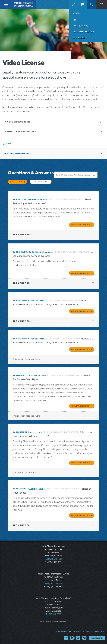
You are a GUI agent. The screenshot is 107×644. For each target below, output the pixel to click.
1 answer (21, 234)
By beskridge (20, 431)
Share (9, 144)
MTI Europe (81, 26)
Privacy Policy (78, 631)
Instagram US (84, 637)
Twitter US (72, 637)
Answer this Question (81, 224)
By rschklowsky (22, 251)
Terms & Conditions (63, 631)
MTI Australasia (84, 31)
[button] (83, 4)
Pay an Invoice (79, 38)
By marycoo (19, 199)
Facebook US (66, 637)
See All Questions (39, 182)
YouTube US (78, 637)
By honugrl (19, 375)
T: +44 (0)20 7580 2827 (54, 582)
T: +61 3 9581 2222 (53, 613)
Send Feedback (97, 637)
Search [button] (91, 4)
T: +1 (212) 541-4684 (53, 558)
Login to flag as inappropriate (68, 198)
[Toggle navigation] (6, 4)
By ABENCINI (19, 488)
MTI (76, 20)
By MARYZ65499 (21, 300)
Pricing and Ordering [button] (17, 154)
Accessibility (99, 631)
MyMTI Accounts (74, 4)
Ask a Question (16, 182)
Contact (89, 631)
